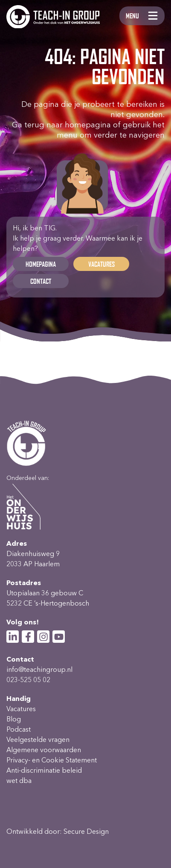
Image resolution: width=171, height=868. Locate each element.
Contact (41, 281)
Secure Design (86, 831)
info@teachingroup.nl (39, 669)
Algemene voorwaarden (44, 750)
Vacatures (101, 264)
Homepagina (41, 264)
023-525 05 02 (28, 680)
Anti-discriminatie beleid (44, 770)
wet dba (19, 781)
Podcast (19, 729)
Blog (14, 719)
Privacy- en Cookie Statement (52, 760)
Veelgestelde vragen (38, 740)
